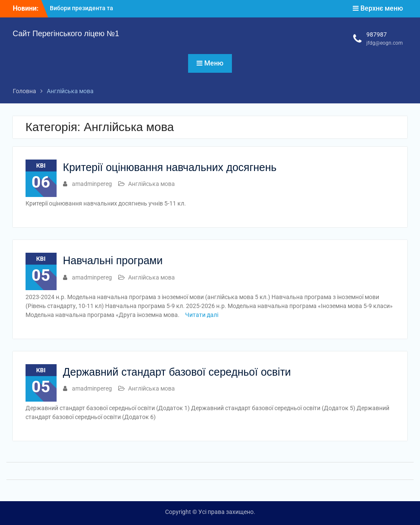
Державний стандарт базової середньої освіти (177, 372)
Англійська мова (151, 184)
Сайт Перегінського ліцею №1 (66, 34)
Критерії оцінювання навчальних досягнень (170, 167)
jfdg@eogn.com (385, 43)
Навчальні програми (113, 260)
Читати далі (202, 315)
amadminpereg (92, 184)
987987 (377, 34)
